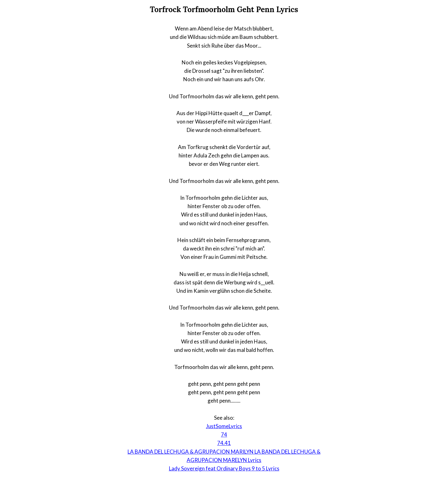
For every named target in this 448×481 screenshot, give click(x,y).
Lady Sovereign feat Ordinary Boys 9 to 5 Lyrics (224, 468)
